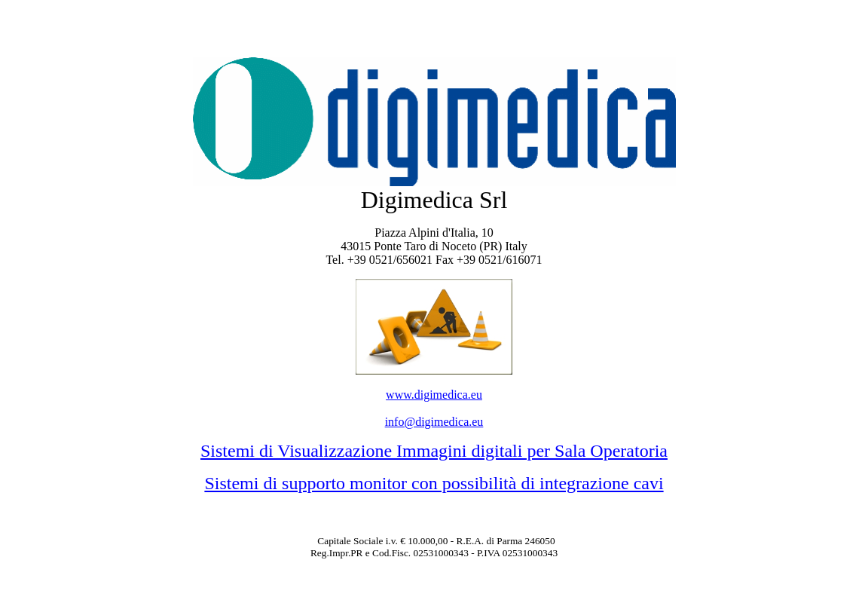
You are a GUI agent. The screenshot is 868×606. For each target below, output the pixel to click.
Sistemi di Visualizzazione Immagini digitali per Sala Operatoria (434, 451)
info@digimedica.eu (434, 422)
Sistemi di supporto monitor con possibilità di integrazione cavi (434, 483)
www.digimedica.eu (434, 395)
